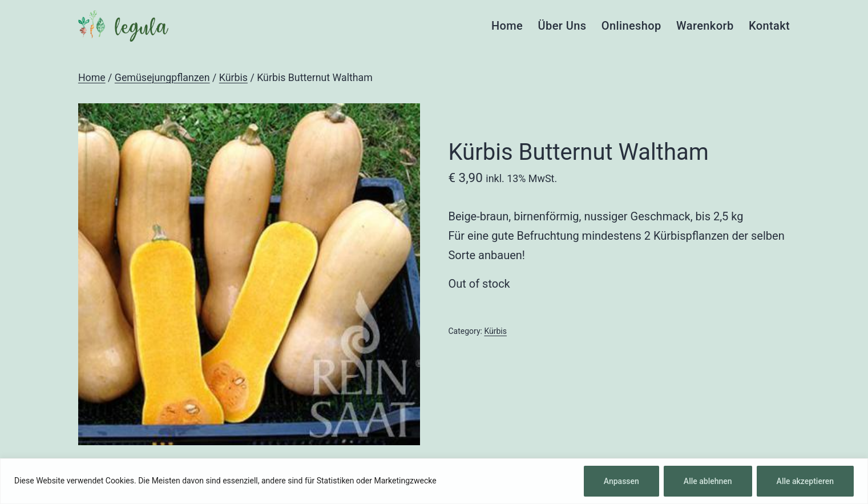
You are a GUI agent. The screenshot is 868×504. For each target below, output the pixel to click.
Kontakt (769, 26)
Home (507, 26)
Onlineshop (631, 26)
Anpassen (621, 481)
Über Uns (562, 26)
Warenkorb (705, 26)
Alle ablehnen (708, 481)
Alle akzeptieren (805, 481)
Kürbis (233, 78)
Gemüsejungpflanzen (162, 78)
